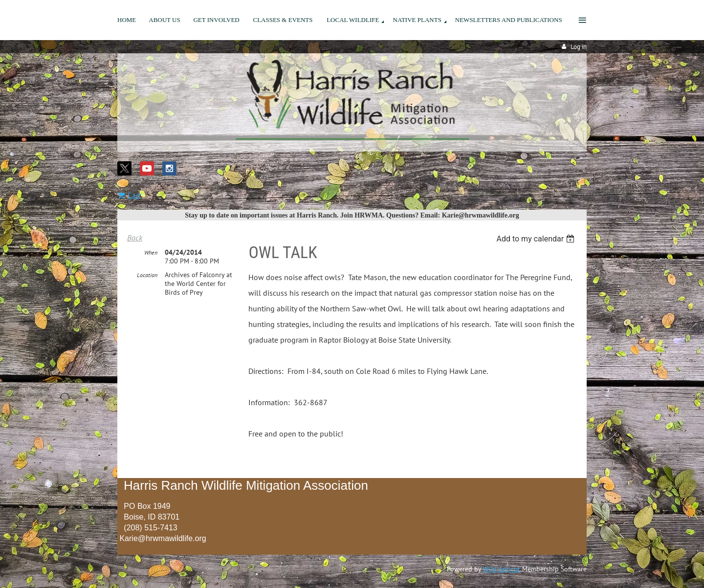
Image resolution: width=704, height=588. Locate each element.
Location (147, 275)
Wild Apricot (502, 569)
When (151, 252)
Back (135, 238)
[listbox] (537, 239)
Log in (579, 47)
